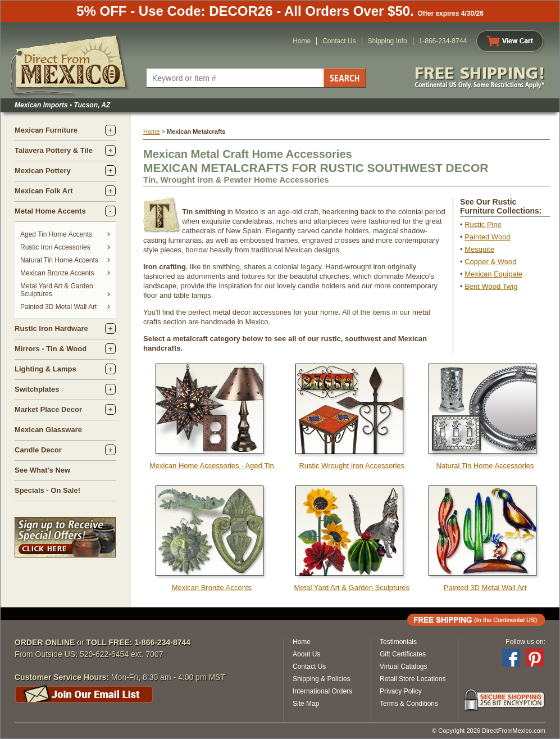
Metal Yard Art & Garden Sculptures (352, 588)
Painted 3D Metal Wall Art (58, 307)
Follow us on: (525, 642)
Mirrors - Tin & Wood (51, 349)
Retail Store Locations (413, 679)
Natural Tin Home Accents (59, 260)
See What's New (42, 470)
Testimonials (398, 642)
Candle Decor (38, 450)
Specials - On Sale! (47, 490)
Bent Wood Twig (491, 286)
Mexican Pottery (43, 171)
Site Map (306, 704)
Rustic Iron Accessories (55, 247)
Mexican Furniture (46, 130)
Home (302, 41)
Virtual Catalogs (404, 667)
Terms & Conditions (409, 704)
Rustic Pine (483, 225)
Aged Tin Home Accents (56, 234)
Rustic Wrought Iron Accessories (352, 466)
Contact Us (339, 41)
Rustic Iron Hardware (51, 328)
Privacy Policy (401, 691)
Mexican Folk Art (44, 191)
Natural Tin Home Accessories (485, 466)
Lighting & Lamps (45, 369)
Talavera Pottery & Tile (54, 150)
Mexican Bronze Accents (57, 273)
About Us (306, 654)
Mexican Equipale (493, 274)
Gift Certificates (403, 654)
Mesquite (479, 249)
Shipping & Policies (322, 679)
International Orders (322, 691)
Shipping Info (388, 41)
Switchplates (37, 389)
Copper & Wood (490, 262)
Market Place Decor (48, 409)
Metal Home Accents (50, 211)
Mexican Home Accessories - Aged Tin (212, 466)
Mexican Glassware (48, 430)
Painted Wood (487, 237)
